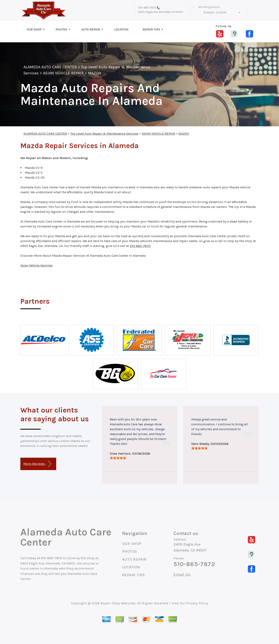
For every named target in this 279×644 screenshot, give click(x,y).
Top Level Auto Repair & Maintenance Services (104, 134)
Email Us (182, 575)
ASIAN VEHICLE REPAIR (63, 73)
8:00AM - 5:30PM (215, 13)
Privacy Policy (197, 603)
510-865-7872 (147, 8)
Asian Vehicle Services (36, 265)
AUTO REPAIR (91, 29)
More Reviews (37, 464)
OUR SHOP (34, 29)
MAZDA (94, 73)
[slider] (118, 458)
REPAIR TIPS (151, 29)
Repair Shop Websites (118, 603)
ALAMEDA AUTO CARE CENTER (50, 67)
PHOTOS (61, 29)
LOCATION (121, 29)
